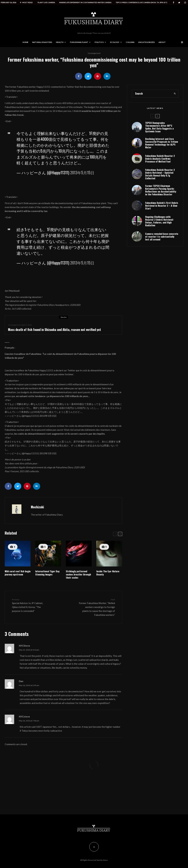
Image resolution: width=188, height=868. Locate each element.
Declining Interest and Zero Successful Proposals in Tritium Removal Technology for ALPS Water (162, 158)
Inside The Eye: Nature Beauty (108, 573)
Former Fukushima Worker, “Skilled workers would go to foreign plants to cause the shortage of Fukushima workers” (97, 607)
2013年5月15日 (82, 172)
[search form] (152, 107)
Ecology (115, 42)
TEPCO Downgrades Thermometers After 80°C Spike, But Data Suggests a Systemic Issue (159, 141)
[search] (175, 107)
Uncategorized (146, 42)
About (162, 42)
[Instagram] (185, 3)
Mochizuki (37, 507)
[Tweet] (88, 76)
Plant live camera (46, 2)
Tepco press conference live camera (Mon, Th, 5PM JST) (141, 2)
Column (130, 42)
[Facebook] (174, 3)
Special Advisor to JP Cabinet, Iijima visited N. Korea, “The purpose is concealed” (30, 605)
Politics (99, 42)
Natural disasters (42, 42)
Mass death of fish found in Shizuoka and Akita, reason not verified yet (54, 330)
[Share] (79, 76)
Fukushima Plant (79, 42)
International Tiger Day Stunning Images (47, 573)
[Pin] (98, 76)
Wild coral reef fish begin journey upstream (18, 573)
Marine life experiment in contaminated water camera (85, 2)
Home (25, 42)
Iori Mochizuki (12, 291)
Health (60, 42)
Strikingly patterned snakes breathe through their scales (78, 574)
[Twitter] (179, 3)
